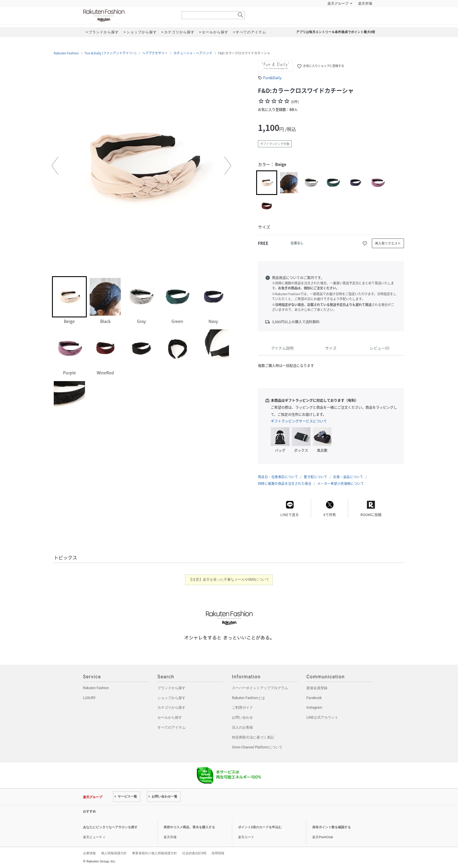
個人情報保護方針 (114, 853)
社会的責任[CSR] (194, 853)
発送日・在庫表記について (278, 477)
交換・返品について (348, 477)
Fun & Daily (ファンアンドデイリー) (111, 53)
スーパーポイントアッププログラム (260, 688)
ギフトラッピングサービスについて (299, 421)
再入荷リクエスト (388, 243)
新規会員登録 (317, 688)
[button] (55, 166)
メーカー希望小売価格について (341, 484)
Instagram (314, 708)
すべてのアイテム (171, 727)
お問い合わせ (242, 717)
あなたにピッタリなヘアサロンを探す (110, 827)
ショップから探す (171, 698)
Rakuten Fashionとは (248, 698)
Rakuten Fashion (128, 15)
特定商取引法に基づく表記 (253, 737)
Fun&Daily (272, 78)
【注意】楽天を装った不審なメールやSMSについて (229, 580)
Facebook (314, 698)
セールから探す (170, 717)
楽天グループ (338, 4)
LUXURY (89, 698)
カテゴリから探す (171, 708)
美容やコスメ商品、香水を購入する (189, 827)
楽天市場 (365, 4)
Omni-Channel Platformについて (257, 747)
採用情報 (218, 853)
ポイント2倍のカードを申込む (260, 827)
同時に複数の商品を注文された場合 (285, 484)
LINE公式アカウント (322, 717)
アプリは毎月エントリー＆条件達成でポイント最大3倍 (336, 32)
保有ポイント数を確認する (332, 827)
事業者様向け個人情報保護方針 (155, 853)
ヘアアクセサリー (155, 53)
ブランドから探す (171, 688)
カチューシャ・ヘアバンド (193, 53)
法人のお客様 (242, 727)
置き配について (315, 477)
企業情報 (89, 853)
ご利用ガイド (242, 708)
